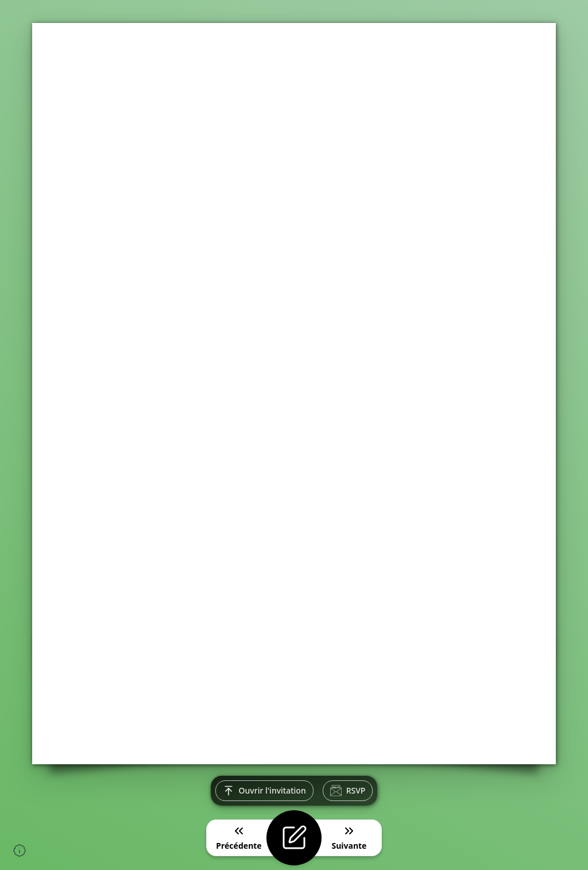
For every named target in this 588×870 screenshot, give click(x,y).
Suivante (349, 838)
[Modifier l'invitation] (294, 838)
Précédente (239, 838)
